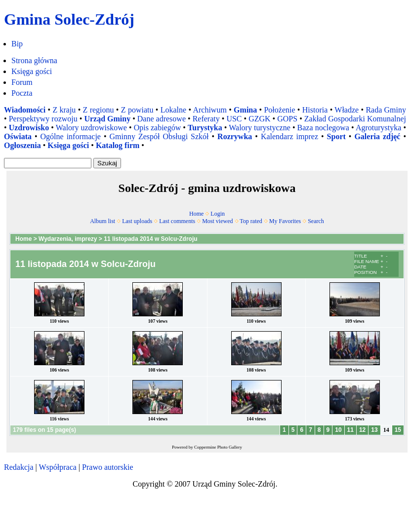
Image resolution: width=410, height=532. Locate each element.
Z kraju (64, 110)
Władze (347, 110)
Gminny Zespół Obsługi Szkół (159, 136)
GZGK (259, 119)
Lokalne (173, 110)
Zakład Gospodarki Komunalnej (355, 119)
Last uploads (137, 221)
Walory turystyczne (260, 128)
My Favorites (285, 221)
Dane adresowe (162, 119)
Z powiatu (137, 110)
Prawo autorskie (108, 467)
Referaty (206, 119)
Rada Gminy (386, 110)
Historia (315, 110)
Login (218, 214)
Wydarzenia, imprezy (68, 239)
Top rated (251, 221)
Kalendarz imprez (289, 136)
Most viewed (217, 221)
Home (196, 214)
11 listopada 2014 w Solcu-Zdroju (150, 239)
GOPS (287, 119)
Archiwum (209, 110)
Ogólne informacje (71, 136)
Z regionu (99, 110)
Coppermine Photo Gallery (218, 447)
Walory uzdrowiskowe (91, 128)
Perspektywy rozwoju (43, 119)
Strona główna (34, 60)
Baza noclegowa (323, 128)
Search (316, 221)
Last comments (177, 221)
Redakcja (19, 467)
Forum (22, 82)
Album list (102, 221)
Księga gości (32, 71)
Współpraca (57, 467)
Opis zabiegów (158, 128)
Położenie (279, 110)
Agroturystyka (378, 128)
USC (234, 119)
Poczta (22, 93)
